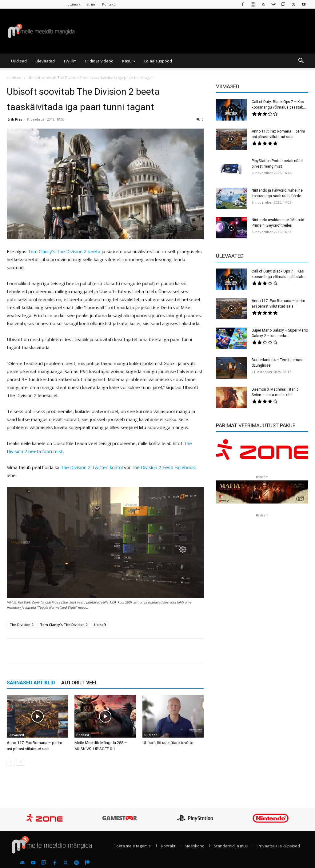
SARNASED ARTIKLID (31, 683)
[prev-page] (11, 762)
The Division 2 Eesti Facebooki (163, 467)
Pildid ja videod (99, 61)
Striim (91, 4)
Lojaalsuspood (158, 61)
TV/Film (70, 61)
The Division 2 (21, 625)
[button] (301, 61)
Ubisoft (100, 625)
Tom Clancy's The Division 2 (64, 625)
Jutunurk (74, 4)
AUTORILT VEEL (79, 683)
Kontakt (108, 4)
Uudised (19, 61)
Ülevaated (45, 61)
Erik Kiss (15, 119)
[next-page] (20, 762)
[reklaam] (262, 452)
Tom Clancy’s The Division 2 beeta (64, 251)
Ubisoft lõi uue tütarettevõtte (168, 743)
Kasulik (129, 61)
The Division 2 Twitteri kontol (92, 467)
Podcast (83, 735)
